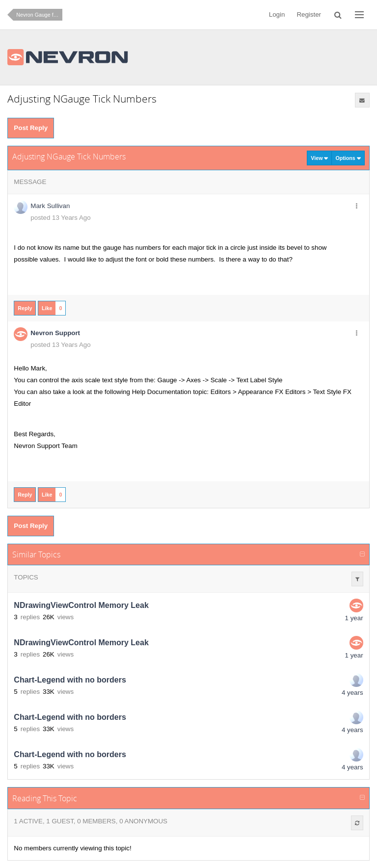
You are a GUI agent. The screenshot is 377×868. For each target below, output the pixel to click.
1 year (354, 618)
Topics (26, 577)
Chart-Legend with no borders (70, 680)
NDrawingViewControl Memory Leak (81, 605)
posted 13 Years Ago (60, 218)
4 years (352, 693)
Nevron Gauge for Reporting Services (39, 15)
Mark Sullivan (50, 206)
